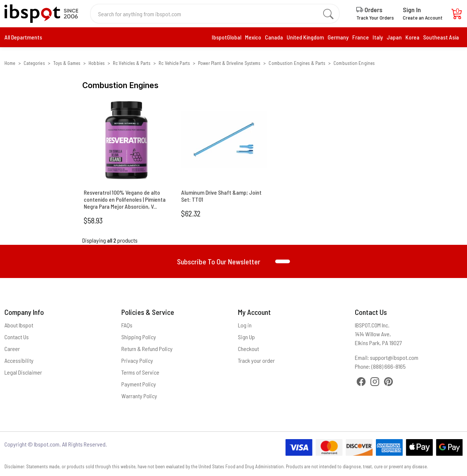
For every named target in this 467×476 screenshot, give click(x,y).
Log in (245, 325)
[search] (328, 14)
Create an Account (423, 18)
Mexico (253, 37)
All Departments (23, 37)
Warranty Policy (139, 396)
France (361, 37)
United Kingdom (305, 37)
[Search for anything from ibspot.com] (211, 14)
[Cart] (457, 16)
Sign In (412, 10)
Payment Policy (139, 384)
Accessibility (19, 360)
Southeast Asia (441, 37)
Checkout (248, 349)
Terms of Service (140, 372)
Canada (274, 37)
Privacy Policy (137, 360)
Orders (369, 10)
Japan (394, 37)
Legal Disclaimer (23, 372)
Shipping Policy (139, 337)
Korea (412, 37)
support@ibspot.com (394, 357)
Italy (378, 37)
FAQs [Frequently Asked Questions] (127, 325)
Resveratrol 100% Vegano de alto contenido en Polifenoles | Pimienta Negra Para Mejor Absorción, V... (125, 199)
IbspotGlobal (226, 37)
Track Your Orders (375, 18)
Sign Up (246, 337)
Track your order (256, 360)
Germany (338, 37)
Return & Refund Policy (147, 349)
